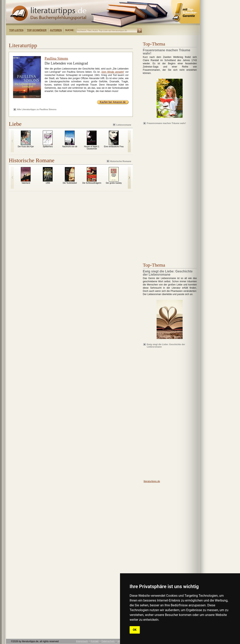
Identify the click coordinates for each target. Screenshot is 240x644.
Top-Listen (16, 30)
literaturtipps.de (152, 481)
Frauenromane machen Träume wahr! (166, 123)
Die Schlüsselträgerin (92, 183)
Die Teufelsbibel (70, 183)
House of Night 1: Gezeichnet (92, 148)
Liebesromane (122, 125)
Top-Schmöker (37, 30)
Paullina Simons (56, 58)
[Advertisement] (58, 39)
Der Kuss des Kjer (26, 147)
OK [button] (135, 630)
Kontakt (95, 641)
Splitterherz (48, 147)
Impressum (82, 641)
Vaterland (26, 183)
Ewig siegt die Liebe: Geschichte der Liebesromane (166, 345)
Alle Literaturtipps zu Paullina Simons (37, 109)
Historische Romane (119, 161)
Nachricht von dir (70, 147)
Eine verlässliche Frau (114, 147)
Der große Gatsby (114, 183)
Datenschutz (108, 641)
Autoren (56, 30)
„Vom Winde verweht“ (112, 72)
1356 (48, 183)
